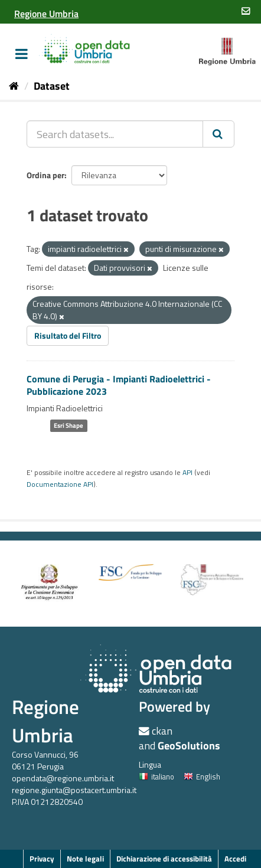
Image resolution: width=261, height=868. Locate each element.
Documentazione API (60, 484)
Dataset (52, 86)
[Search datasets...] (115, 134)
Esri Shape (68, 425)
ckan (162, 731)
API (187, 473)
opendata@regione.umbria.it (63, 778)
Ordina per (45, 175)
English (202, 777)
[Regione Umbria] (46, 14)
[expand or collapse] (22, 54)
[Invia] (218, 134)
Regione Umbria (45, 721)
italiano (156, 777)
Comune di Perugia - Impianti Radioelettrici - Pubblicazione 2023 (119, 385)
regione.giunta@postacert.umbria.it (74, 790)
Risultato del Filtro (68, 335)
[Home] (14, 86)
